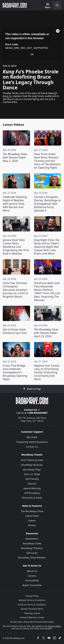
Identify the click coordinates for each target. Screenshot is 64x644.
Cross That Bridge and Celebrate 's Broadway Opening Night (15, 372)
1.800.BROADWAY (37, 413)
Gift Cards (32, 553)
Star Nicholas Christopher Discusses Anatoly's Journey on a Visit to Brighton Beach (15, 290)
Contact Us (31, 410)
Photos (32, 525)
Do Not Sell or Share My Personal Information (32, 622)
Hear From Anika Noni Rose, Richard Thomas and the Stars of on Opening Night (47, 161)
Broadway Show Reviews (32, 557)
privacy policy (55, 626)
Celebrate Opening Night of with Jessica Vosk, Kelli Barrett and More (15, 204)
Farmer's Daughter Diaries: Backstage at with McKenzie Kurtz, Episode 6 (47, 204)
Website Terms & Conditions (32, 600)
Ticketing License (32, 613)
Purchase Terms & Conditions (32, 605)
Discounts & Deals (32, 498)
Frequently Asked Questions (32, 442)
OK (32, 54)
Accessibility (32, 580)
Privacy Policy (32, 596)
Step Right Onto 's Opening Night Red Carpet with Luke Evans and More (47, 247)
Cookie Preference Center (32, 617)
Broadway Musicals (32, 465)
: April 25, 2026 (46, 333)
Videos (32, 521)
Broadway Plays (32, 470)
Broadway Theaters (32, 548)
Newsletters (32, 539)
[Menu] (48, 6)
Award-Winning (32, 488)
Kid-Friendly (32, 479)
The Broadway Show (32, 511)
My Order (32, 437)
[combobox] (56, 5)
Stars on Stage (32, 474)
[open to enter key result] (57, 5)
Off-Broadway (32, 493)
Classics (32, 484)
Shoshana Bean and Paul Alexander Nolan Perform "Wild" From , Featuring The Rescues (47, 291)
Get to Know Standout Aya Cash (15, 331)
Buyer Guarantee (32, 585)
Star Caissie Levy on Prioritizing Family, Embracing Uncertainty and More (47, 372)
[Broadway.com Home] (15, 5)
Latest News (32, 516)
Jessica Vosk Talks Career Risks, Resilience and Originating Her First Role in (16, 247)
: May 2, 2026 (15, 157)
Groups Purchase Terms (32, 609)
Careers (32, 576)
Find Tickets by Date (32, 460)
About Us (32, 571)
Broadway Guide (32, 543)
